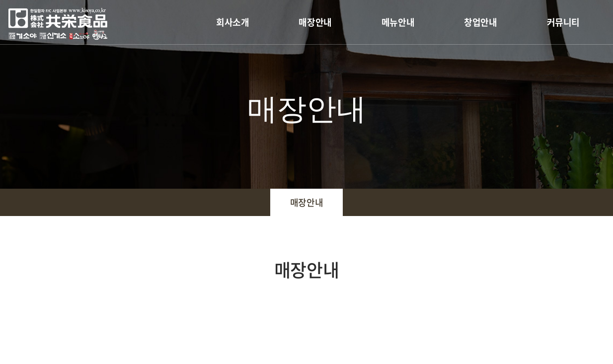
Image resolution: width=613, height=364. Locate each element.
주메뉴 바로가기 (0, 0)
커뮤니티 (563, 22)
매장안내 (315, 22)
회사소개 (232, 22)
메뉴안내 (398, 22)
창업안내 (480, 22)
